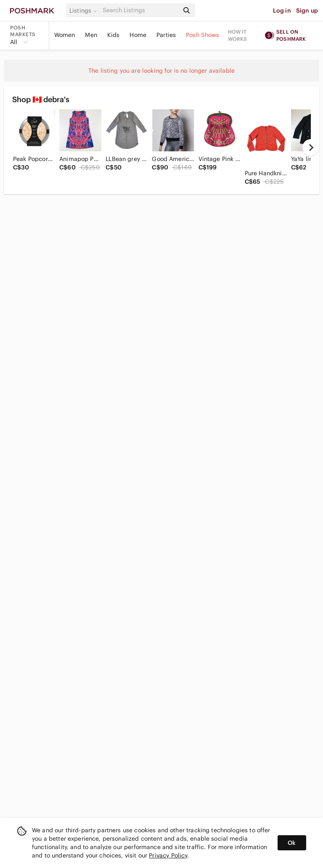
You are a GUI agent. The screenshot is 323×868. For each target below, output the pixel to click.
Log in (282, 11)
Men (91, 35)
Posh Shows (203, 35)
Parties (166, 35)
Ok (292, 843)
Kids (114, 35)
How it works (238, 35)
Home (138, 35)
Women (65, 35)
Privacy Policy (168, 855)
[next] (311, 148)
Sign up (307, 11)
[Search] (140, 10)
